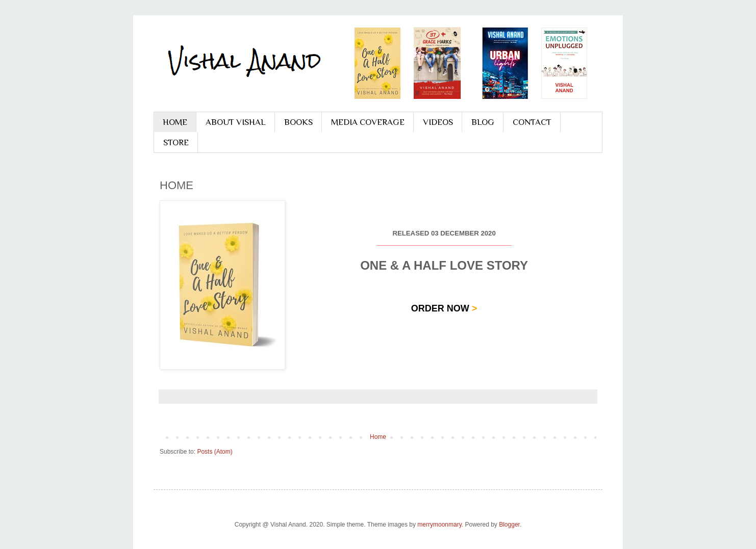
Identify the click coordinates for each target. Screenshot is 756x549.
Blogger (509, 525)
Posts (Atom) (215, 452)
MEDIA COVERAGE (368, 122)
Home (378, 437)
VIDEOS (438, 122)
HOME (175, 122)
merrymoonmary (439, 525)
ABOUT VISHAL (236, 122)
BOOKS (298, 122)
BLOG (483, 122)
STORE (176, 142)
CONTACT (532, 122)
